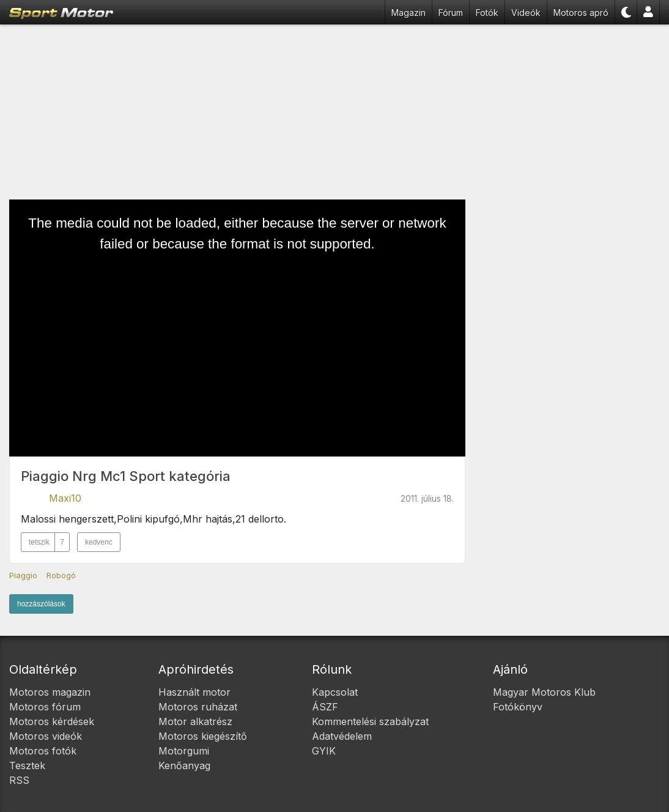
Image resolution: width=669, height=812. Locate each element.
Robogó (61, 575)
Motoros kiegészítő (203, 736)
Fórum (451, 13)
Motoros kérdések (52, 721)
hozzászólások (41, 604)
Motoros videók (46, 736)
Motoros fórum (45, 707)
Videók (526, 13)
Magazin (408, 13)
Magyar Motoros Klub (544, 692)
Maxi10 (65, 498)
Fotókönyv (518, 707)
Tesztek (27, 765)
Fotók (487, 13)
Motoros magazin (50, 692)
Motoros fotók (43, 751)
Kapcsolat (335, 692)
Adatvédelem (342, 736)
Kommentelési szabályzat (370, 721)
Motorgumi (184, 751)
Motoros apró (581, 13)
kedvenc (99, 542)
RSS (19, 780)
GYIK (324, 751)
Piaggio (23, 575)
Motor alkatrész (195, 721)
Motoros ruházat (198, 707)
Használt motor (194, 692)
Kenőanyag (184, 765)
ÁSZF (325, 707)
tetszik (49, 542)
